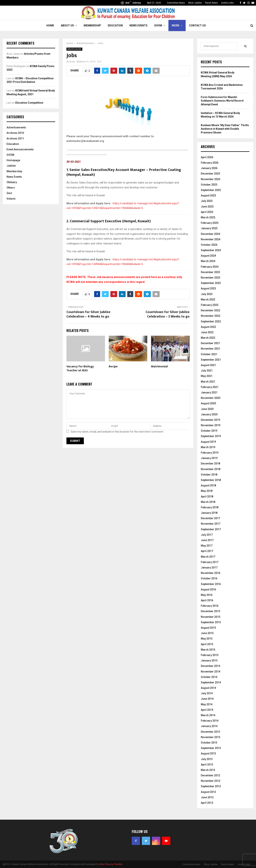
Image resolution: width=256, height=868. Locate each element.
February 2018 (210, 507)
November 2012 (211, 781)
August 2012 (208, 792)
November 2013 (211, 737)
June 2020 (207, 409)
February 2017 (210, 562)
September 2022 (211, 321)
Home (50, 25)
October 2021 (209, 354)
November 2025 (211, 179)
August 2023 (208, 288)
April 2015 (207, 644)
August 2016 (208, 589)
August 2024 (208, 256)
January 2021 (209, 392)
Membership (92, 25)
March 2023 (208, 300)
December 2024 (210, 234)
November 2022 (211, 316)
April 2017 (207, 551)
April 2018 (207, 497)
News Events (138, 25)
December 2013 (210, 732)
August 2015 (208, 628)
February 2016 (210, 606)
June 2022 (207, 332)
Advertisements (74, 49)
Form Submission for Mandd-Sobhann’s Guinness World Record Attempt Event (222, 101)
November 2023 (211, 278)
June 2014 (207, 699)
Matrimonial (159, 367)
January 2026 (209, 168)
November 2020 (211, 398)
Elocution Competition (29, 103)
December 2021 (210, 343)
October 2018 (209, 475)
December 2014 (210, 666)
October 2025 (209, 185)
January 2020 (209, 414)
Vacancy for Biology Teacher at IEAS (80, 368)
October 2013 (209, 743)
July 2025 (207, 201)
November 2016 (211, 573)
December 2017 (210, 518)
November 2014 (211, 672)
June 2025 (207, 207)
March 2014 (208, 715)
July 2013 (207, 759)
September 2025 (211, 190)
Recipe (113, 367)
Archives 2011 (15, 139)
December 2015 (210, 611)
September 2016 (211, 584)
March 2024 (208, 261)
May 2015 (207, 639)
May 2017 (207, 546)
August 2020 (208, 403)
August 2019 (208, 442)
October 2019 (209, 431)
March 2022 (208, 338)
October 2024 (209, 245)
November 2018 (211, 469)
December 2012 (210, 775)
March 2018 (208, 502)
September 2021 (211, 360)
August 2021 (208, 365)
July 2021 (207, 371)
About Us (67, 25)
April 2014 (207, 710)
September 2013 (211, 748)
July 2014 (207, 693)
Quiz (9, 193)
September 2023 (211, 283)
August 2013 (208, 753)
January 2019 (209, 458)
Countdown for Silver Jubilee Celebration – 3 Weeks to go (168, 314)
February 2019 (210, 453)
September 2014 (211, 682)
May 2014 (207, 704)
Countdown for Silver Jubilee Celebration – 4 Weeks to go (88, 314)
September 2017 (211, 529)
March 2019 (208, 447)
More (176, 25)
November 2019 (211, 425)
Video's (11, 199)
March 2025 (208, 217)
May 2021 (207, 376)
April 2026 (207, 157)
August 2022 (208, 327)
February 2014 (210, 721)
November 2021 (211, 349)
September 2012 (211, 786)
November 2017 (211, 524)
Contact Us (197, 25)
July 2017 (207, 535)
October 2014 (209, 677)
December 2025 (210, 174)
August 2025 (208, 195)
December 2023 (210, 272)
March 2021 (208, 382)
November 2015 (211, 617)
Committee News (176, 3)
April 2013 (207, 765)
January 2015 (209, 661)
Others (11, 188)
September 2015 (211, 622)
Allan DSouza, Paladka (111, 864)
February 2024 (210, 267)
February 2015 (210, 655)
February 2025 (210, 223)
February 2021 (210, 387)
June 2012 (207, 797)
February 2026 (210, 163)
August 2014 (208, 688)
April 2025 (207, 212)
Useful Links (227, 3)
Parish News (211, 3)
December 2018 (210, 464)
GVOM (158, 25)
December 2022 (210, 310)
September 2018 (211, 480)
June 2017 (207, 540)
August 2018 (208, 485)
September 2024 (211, 250)
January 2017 (209, 568)
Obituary (12, 182)
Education (115, 25)
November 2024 (211, 239)
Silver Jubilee (195, 3)
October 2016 (209, 578)
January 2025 (209, 228)
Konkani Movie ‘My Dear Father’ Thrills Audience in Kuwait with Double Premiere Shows (225, 129)
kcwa (72, 62)
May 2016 (207, 595)
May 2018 (207, 491)
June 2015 (207, 633)
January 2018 (209, 513)
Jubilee (11, 166)
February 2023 (210, 305)
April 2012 (207, 803)
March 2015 (208, 650)
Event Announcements (20, 149)
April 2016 (207, 600)
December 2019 (210, 420)
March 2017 (208, 557)
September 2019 (211, 436)
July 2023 (207, 294)
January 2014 (209, 726)
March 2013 (208, 770)
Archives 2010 (15, 133)
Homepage (13, 160)
